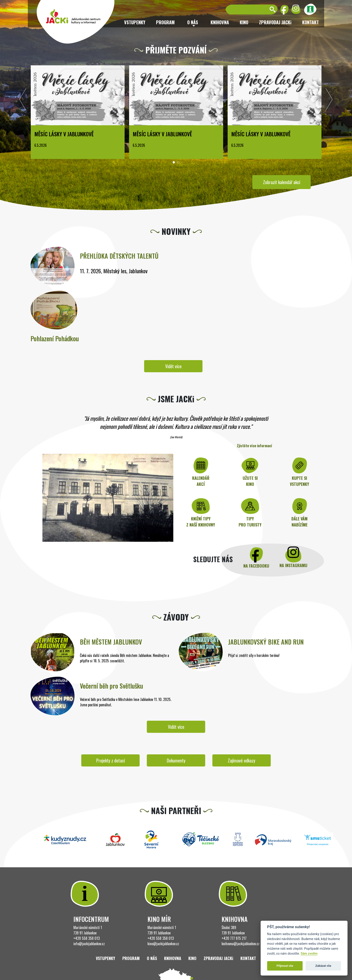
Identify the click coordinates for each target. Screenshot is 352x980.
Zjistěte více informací (254, 446)
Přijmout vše (285, 966)
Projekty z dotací (111, 760)
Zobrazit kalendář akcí (282, 182)
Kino (244, 22)
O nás (152, 958)
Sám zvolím (309, 954)
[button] (174, 162)
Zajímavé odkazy (242, 760)
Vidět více (173, 366)
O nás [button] (193, 22)
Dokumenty (176, 760)
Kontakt (310, 22)
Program (165, 22)
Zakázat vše (323, 966)
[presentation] (23, 101)
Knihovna (220, 22)
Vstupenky (135, 22)
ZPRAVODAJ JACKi (275, 22)
